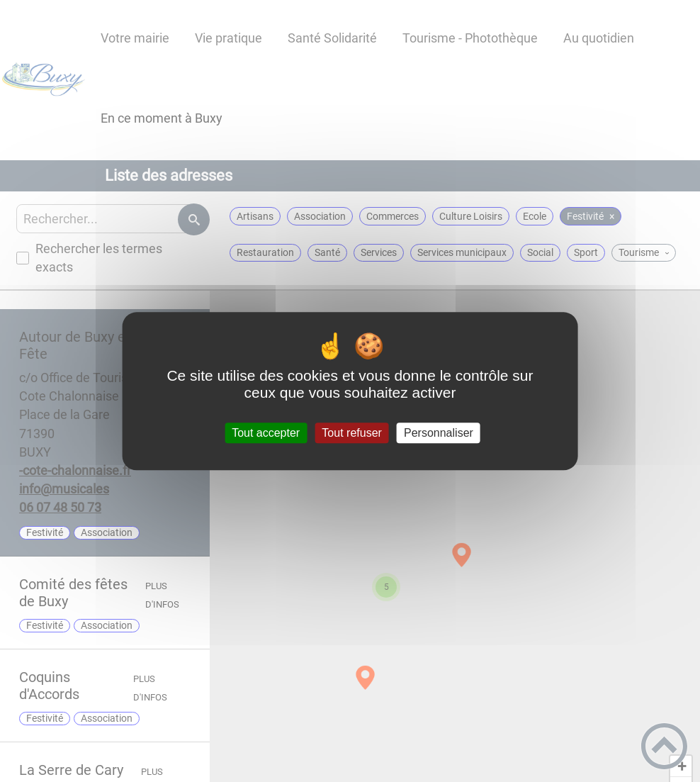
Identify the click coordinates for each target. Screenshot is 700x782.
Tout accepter (266, 433)
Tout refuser (351, 433)
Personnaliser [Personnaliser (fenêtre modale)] (439, 433)
